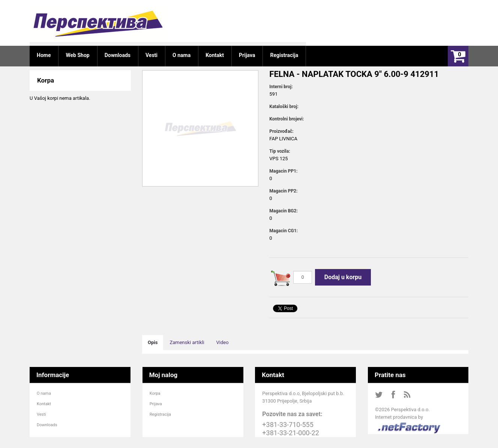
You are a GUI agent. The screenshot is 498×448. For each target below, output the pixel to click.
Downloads (47, 425)
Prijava (156, 404)
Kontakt (44, 404)
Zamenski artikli (187, 342)
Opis (153, 342)
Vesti (41, 414)
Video (223, 342)
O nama (44, 393)
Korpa (155, 393)
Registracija (160, 414)
